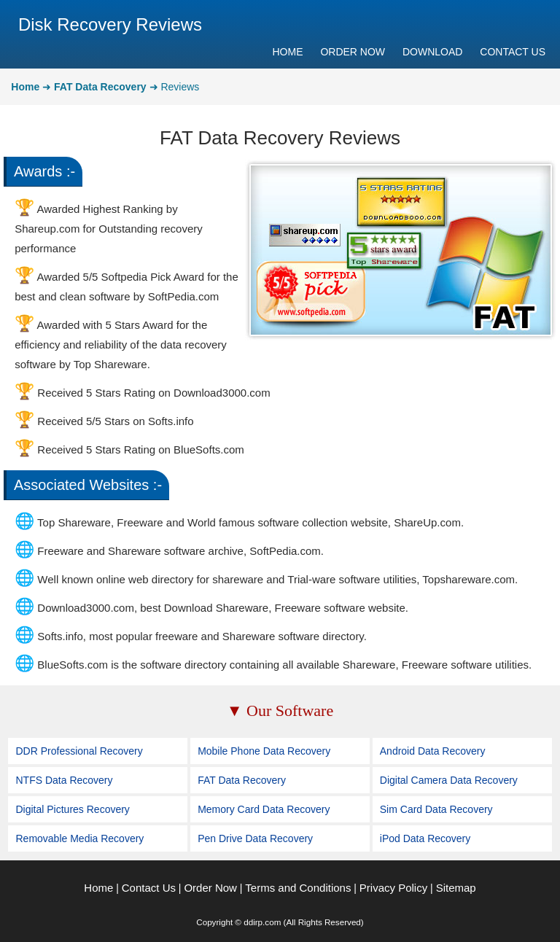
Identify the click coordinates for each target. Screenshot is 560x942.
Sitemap (456, 888)
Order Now (210, 888)
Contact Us (149, 888)
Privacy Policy (393, 888)
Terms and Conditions (298, 888)
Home (98, 888)
